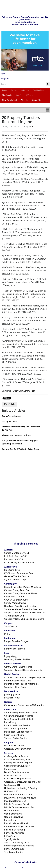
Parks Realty (10, 722)
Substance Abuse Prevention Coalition (23, 609)
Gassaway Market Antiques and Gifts (22, 782)
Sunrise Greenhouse (14, 849)
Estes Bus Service (13, 775)
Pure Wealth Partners (15, 649)
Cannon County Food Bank (17, 590)
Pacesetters (10, 820)
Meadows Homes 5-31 (15, 801)
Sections (14, 90)
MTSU (7, 634)
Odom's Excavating (14, 817)
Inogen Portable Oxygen (16, 641)
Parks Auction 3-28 (13, 559)
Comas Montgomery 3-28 (17, 553)
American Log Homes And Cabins (21, 713)
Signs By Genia (12, 839)
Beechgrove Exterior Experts (18, 763)
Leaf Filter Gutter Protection (18, 795)
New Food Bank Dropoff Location (21, 606)
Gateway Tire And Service (17, 576)
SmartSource (11, 626)
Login (3, 73)
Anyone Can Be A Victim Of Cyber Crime (21, 449)
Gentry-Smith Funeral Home (18, 667)
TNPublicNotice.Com (14, 616)
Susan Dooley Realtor (15, 735)
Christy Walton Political (16, 603)
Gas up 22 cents (9, 421)
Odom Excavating (13, 814)
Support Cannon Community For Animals (25, 613)
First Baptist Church (14, 746)
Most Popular (7, 95)
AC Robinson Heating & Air (17, 759)
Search (19, 95)
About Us (24, 100)
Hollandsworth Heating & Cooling (21, 788)
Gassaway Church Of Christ (18, 749)
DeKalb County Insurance (17, 772)
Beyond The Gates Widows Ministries (22, 587)
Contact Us (36, 100)
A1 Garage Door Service (16, 756)
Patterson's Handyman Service (19, 826)
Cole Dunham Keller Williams (19, 716)
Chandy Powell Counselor (17, 766)
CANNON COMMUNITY (24, 391)
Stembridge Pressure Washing (19, 846)
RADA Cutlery (11, 836)
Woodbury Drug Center (16, 687)
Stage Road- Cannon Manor (18, 732)
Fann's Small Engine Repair (18, 779)
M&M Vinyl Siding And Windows (20, 798)
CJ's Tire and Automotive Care (19, 573)
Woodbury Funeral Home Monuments (23, 670)
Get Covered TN (12, 785)
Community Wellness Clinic (18, 681)
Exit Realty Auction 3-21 (16, 556)
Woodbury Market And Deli (18, 659)
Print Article (10, 404)
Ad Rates (29, 95)
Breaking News (39, 90)
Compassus (10, 769)
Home (4, 90)
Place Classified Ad (9, 100)
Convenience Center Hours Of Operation (24, 705)
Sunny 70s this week (12, 416)
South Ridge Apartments (16, 729)
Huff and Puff (11, 791)
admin (32, 126)
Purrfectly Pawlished (14, 833)
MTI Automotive (12, 811)
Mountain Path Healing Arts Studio (21, 684)
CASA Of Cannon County (16, 600)
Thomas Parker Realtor (16, 738)
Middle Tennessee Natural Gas (19, 807)
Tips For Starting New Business (17, 435)
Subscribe (25, 90)
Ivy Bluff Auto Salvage (15, 580)
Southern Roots (12, 698)
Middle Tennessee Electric (17, 804)
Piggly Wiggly (11, 656)
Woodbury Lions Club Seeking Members (24, 619)
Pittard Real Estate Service (17, 725)
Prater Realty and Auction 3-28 (19, 562)
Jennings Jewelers (13, 694)
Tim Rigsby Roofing (14, 852)
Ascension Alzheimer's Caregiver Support (25, 677)
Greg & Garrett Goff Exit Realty (19, 719)
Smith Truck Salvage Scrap (17, 842)
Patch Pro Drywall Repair (16, 823)
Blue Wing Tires (12, 570)
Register (5, 79)
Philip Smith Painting (15, 830)
